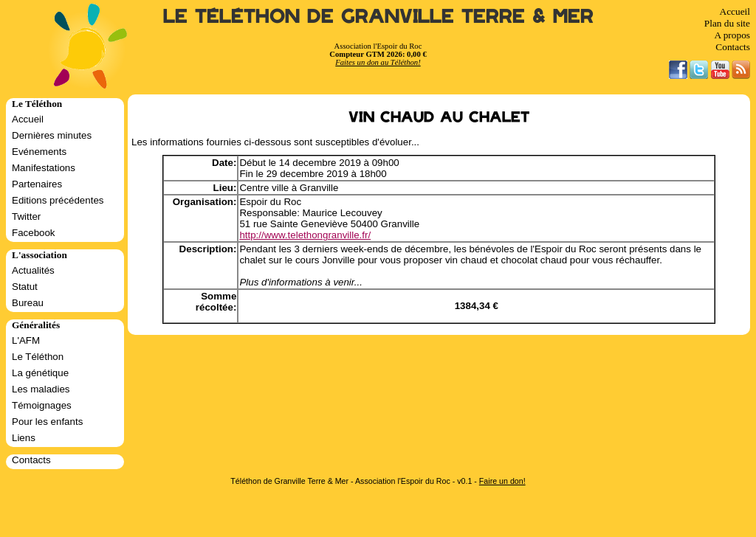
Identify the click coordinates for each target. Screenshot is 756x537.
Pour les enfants (47, 422)
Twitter (26, 216)
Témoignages (42, 405)
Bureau (28, 303)
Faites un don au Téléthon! (378, 62)
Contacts (733, 47)
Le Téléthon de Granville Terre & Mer (378, 17)
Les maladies (41, 389)
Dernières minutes (52, 135)
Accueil (735, 11)
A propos (732, 35)
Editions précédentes (58, 200)
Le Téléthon (38, 357)
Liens (24, 438)
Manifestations (44, 168)
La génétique (40, 373)
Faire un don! (502, 481)
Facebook (34, 233)
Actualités (33, 270)
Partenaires (37, 184)
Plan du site (727, 23)
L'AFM (26, 340)
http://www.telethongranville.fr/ (305, 235)
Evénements (39, 152)
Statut (25, 287)
